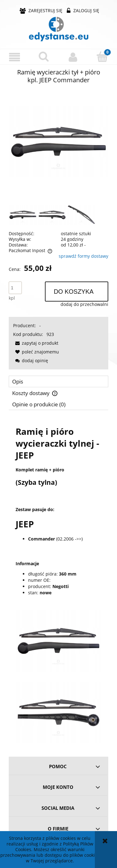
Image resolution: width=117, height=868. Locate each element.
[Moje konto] (73, 57)
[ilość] (15, 288)
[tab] (58, 381)
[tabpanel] (58, 581)
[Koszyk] (102, 57)
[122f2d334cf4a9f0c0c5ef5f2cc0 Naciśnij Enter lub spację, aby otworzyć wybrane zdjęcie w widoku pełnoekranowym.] (58, 142)
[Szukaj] (44, 57)
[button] (15, 57)
